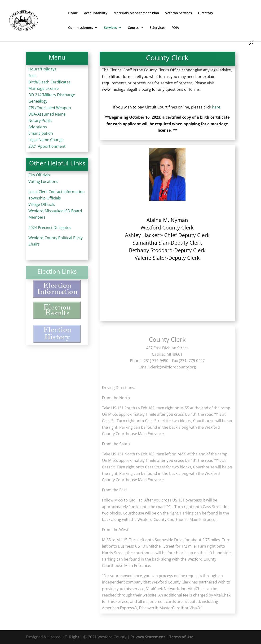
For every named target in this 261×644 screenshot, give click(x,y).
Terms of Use (181, 637)
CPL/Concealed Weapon (50, 108)
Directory (206, 13)
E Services (157, 28)
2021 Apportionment (47, 146)
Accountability (96, 13)
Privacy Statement (148, 637)
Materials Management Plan (136, 13)
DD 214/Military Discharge (52, 95)
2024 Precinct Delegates (50, 228)
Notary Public (40, 121)
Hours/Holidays (42, 69)
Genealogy (38, 101)
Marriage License (44, 88)
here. (217, 107)
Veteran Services (179, 13)
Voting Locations (43, 182)
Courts (133, 28)
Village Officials (42, 204)
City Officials (39, 175)
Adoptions (38, 127)
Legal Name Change (46, 140)
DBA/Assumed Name (47, 114)
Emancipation (41, 133)
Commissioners (81, 28)
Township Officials (45, 198)
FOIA (175, 28)
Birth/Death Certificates (49, 82)
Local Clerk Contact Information (57, 192)
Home (73, 13)
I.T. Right (71, 637)
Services (110, 28)
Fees (32, 76)
